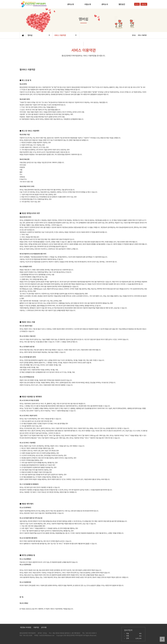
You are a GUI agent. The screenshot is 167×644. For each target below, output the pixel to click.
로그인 (137, 4)
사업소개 (88, 4)
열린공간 (122, 4)
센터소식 (105, 4)
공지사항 (44, 627)
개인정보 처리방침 (25, 627)
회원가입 (144, 4)
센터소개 (70, 4)
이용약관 (36, 627)
